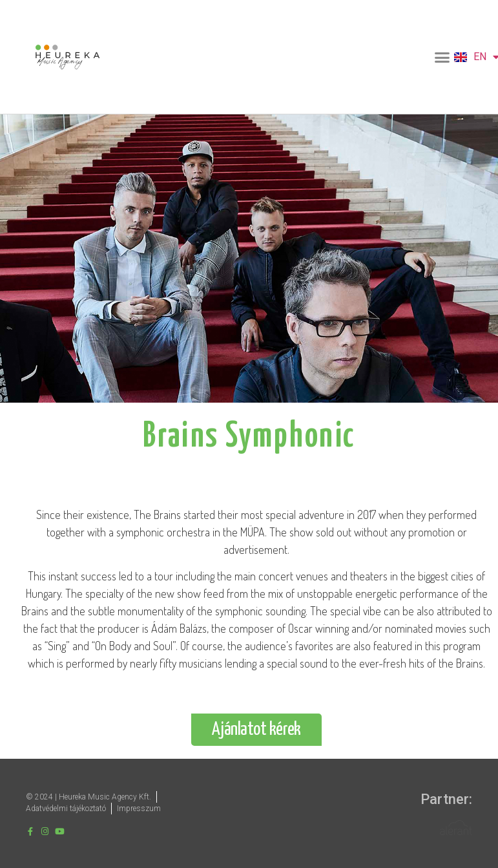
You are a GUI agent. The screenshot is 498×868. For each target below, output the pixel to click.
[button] (442, 57)
